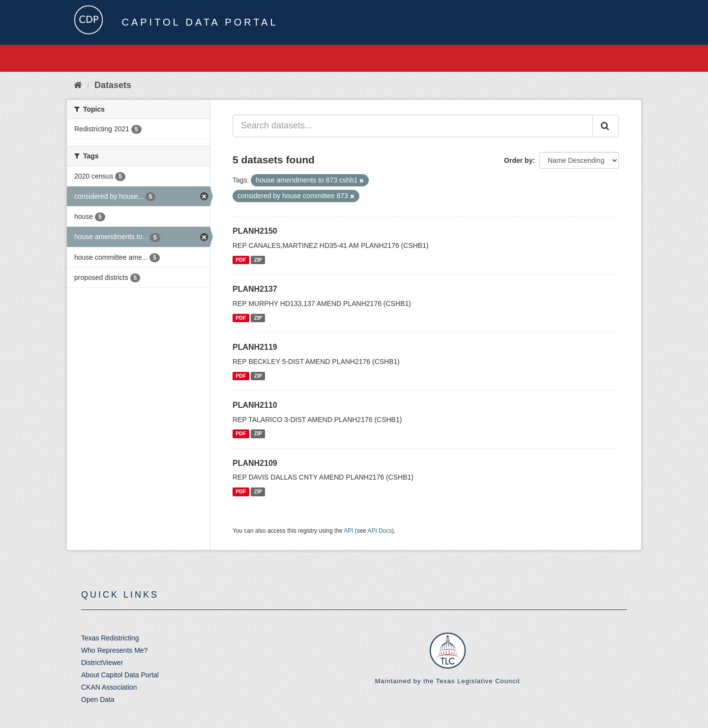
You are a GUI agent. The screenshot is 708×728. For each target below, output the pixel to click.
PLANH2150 (255, 231)
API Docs (380, 531)
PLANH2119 (255, 347)
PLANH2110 (255, 405)
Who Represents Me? (114, 650)
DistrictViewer (102, 663)
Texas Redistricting (110, 638)
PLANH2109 (255, 463)
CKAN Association (109, 687)
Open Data (98, 699)
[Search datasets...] (413, 126)
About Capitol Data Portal (120, 675)
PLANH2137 (255, 289)
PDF (241, 260)
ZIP (258, 260)
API (348, 531)
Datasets (113, 85)
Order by (518, 160)
